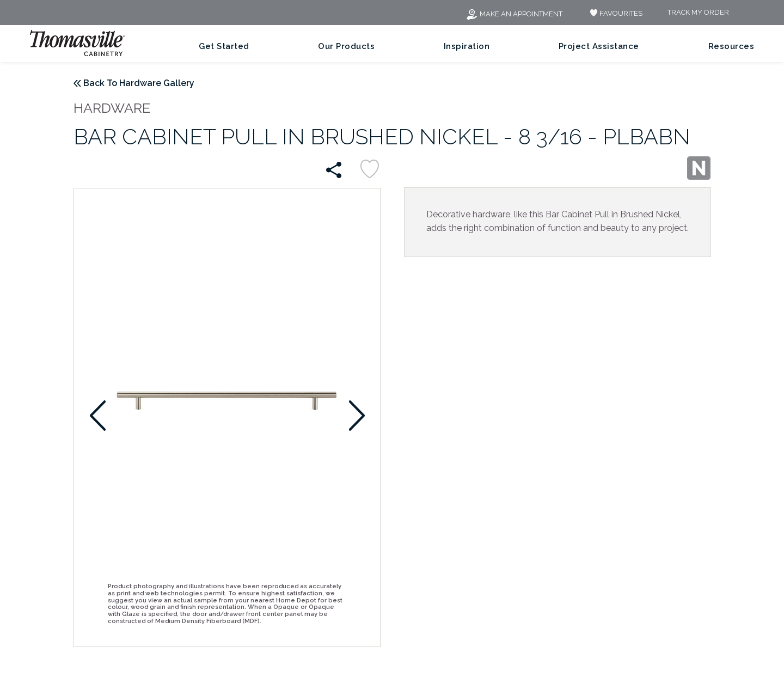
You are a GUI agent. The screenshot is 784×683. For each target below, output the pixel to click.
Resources (731, 46)
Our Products (346, 46)
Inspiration (467, 46)
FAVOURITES (615, 13)
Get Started (224, 46)
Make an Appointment (514, 14)
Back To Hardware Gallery (139, 83)
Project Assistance (599, 46)
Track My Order (698, 13)
